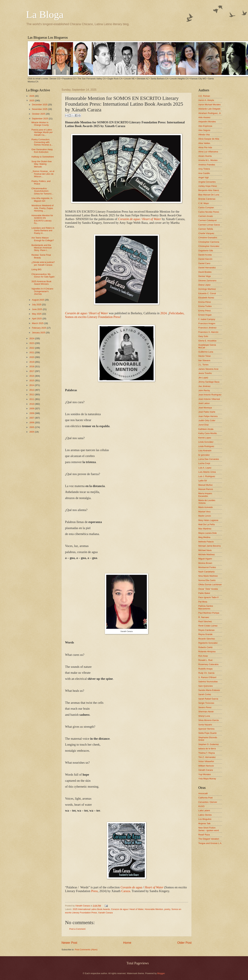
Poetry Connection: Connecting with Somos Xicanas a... (42, 142)
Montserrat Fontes (207, 567)
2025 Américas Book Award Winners (41, 283)
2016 (32, 376)
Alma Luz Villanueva (208, 152)
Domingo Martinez (207, 289)
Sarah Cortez (205, 694)
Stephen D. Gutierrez (209, 744)
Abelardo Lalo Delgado (209, 109)
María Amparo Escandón (205, 495)
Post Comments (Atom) (86, 950)
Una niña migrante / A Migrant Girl (42, 199)
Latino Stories (205, 815)
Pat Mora (203, 602)
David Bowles (205, 272)
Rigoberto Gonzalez (208, 643)
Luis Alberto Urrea (207, 472)
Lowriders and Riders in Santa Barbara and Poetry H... (43, 231)
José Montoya (205, 408)
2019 (32, 362)
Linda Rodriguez (206, 446)
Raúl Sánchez (205, 621)
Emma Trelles (205, 306)
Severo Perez (205, 707)
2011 (32, 399)
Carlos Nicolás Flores (209, 212)
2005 (32, 427)
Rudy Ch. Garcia (206, 673)
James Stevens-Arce (208, 369)
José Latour (204, 403)
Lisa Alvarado (205, 451)
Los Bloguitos (205, 819)
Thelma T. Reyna (207, 753)
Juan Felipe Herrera (208, 416)
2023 (32, 343)
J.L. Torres (203, 365)
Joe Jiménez (204, 386)
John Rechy (204, 390)
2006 (32, 422)
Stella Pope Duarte (207, 733)
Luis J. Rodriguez (207, 476)
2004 (32, 432)
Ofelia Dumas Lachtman (210, 585)
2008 (32, 413)
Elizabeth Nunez (206, 298)
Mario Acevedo (206, 507)
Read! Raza (204, 835)
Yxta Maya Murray (207, 779)
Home (127, 943)
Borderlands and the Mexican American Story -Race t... (42, 248)
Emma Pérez (205, 302)
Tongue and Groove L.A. (210, 843)
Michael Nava (205, 550)
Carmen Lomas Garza (209, 225)
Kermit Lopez (205, 438)
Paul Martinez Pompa (209, 613)
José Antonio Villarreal (209, 399)
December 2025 (40, 105)
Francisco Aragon (207, 323)
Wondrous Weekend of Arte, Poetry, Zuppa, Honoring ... (42, 208)
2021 (32, 352)
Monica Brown (205, 563)
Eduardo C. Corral (207, 293)
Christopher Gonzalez (209, 246)
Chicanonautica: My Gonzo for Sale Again (43, 275)
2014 (32, 385)
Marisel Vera (204, 512)
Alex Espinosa (205, 126)
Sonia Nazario (205, 725)
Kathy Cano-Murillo (208, 433)
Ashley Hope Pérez (208, 186)
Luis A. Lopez (205, 468)
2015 (32, 380)
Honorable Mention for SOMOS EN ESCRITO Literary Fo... (42, 219)
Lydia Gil (203, 481)
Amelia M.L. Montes (208, 160)
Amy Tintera (204, 169)
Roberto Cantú (205, 647)
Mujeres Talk (204, 823)
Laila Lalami (204, 810)
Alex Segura (204, 130)
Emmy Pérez (205, 311)
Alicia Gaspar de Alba (209, 139)
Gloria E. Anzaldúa (207, 341)
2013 (32, 390)
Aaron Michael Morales (209, 105)
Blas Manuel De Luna (209, 195)
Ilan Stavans (204, 360)
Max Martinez (205, 529)
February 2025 (39, 328)
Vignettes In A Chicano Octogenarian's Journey (42, 291)
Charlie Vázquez (206, 233)
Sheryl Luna (204, 716)
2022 (32, 348)
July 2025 (37, 305)
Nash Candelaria (206, 572)
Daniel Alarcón (205, 259)
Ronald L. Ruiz (205, 660)
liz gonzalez (204, 455)
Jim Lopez (203, 378)
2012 (32, 394)
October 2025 (39, 114)
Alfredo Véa (204, 135)
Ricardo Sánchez (207, 639)
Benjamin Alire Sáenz (209, 190)
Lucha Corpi (204, 463)
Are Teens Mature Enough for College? (43, 239)
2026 (32, 96)
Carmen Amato (206, 216)
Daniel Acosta (205, 255)
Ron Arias (203, 656)
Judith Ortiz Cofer (207, 420)
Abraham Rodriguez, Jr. (210, 113)
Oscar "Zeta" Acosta (208, 589)
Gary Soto (203, 336)
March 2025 (38, 323)
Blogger (161, 973)
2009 (32, 408)
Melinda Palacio (206, 542)
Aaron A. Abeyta (206, 100)
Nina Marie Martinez (208, 576)
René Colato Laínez (208, 626)
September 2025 (40, 119)
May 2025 (37, 314)
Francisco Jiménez (207, 328)
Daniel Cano (204, 263)
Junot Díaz (204, 425)
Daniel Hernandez (207, 268)
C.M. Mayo (204, 203)
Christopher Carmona (209, 242)
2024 (32, 338)
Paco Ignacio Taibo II (208, 597)
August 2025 (38, 300)
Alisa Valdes (204, 143)
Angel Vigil (203, 177)
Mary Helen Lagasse (208, 520)
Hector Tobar (204, 356)
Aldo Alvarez (204, 117)
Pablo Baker (204, 593)
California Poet (205, 798)
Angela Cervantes (207, 182)
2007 (32, 418)
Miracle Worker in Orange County (40, 124)
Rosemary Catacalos (208, 664)
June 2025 (37, 309)
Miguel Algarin (205, 559)
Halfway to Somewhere (43, 157)
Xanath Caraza (105, 913)
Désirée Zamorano (207, 281)
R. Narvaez (204, 617)
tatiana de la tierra (207, 749)
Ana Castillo (204, 173)
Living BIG (36, 269)
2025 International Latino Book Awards (91, 909)
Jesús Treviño (205, 373)
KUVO (201, 806)
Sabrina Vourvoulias (208, 682)
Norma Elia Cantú (207, 580)
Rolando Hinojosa (207, 652)
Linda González (206, 442)
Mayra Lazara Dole (208, 533)
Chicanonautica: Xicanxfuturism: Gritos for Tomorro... (42, 191)
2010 (32, 404)
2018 (32, 366)
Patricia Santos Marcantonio (206, 607)
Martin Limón (205, 516)
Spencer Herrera (206, 729)
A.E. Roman (204, 96)
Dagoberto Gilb (206, 251)
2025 (32, 100)
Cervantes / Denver (208, 802)
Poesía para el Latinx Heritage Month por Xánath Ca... (42, 132)
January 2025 (39, 333)
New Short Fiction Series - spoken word (209, 829)
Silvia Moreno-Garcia (208, 720)
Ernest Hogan (205, 315)
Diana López (204, 285)
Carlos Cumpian (206, 207)
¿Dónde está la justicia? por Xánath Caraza (43, 263)
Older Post (184, 943)
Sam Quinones (206, 686)
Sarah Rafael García (208, 699)
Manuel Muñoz (205, 485)
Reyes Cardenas (206, 630)
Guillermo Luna (206, 352)
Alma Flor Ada (205, 147)
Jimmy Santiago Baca (209, 382)
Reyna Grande (205, 634)
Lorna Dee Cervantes (209, 459)
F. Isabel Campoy (207, 319)
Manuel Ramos (206, 489)
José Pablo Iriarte (207, 412)
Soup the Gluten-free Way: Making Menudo (42, 164)
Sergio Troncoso (206, 703)
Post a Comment (77, 929)
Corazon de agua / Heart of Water (127, 909)
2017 (32, 371)
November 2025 (40, 109)
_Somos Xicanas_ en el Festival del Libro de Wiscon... (43, 174)
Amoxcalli (203, 793)
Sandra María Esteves (209, 690)
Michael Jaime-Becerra (209, 546)
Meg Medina (204, 537)
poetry (167, 909)
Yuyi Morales (205, 774)
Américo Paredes (207, 165)
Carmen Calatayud (207, 220)
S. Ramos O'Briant (207, 677)
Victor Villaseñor (206, 761)
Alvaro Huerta (205, 156)
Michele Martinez (207, 554)
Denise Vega (204, 276)
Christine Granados (208, 238)
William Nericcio (206, 766)
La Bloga (45, 15)
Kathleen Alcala (206, 429)
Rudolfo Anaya (205, 669)
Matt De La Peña (207, 524)
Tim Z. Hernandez (207, 757)
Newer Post (69, 943)
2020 (32, 357)
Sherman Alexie (206, 712)
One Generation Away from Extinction (42, 151)
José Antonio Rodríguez (210, 395)
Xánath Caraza (83, 906)
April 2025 (37, 319)
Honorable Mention (154, 909)
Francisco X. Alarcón (208, 332)
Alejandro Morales (207, 122)
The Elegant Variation (209, 839)
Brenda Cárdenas (207, 199)
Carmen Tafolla (206, 229)
